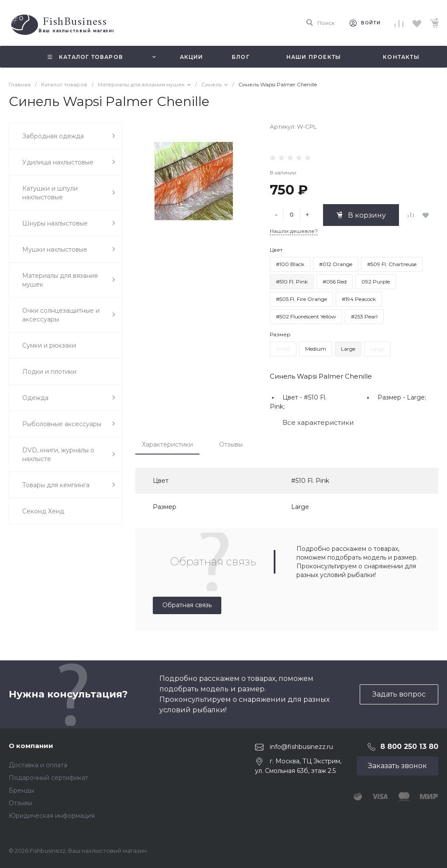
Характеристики (167, 444)
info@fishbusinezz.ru (301, 747)
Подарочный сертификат (48, 778)
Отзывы (231, 444)
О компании (31, 746)
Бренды (21, 790)
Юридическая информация (52, 816)
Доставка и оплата (38, 765)
